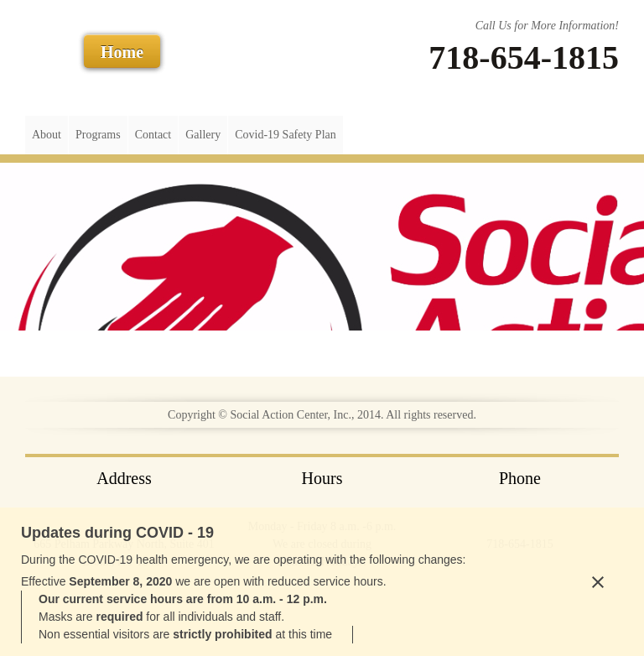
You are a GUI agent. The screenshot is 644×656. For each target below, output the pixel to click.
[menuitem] (47, 135)
